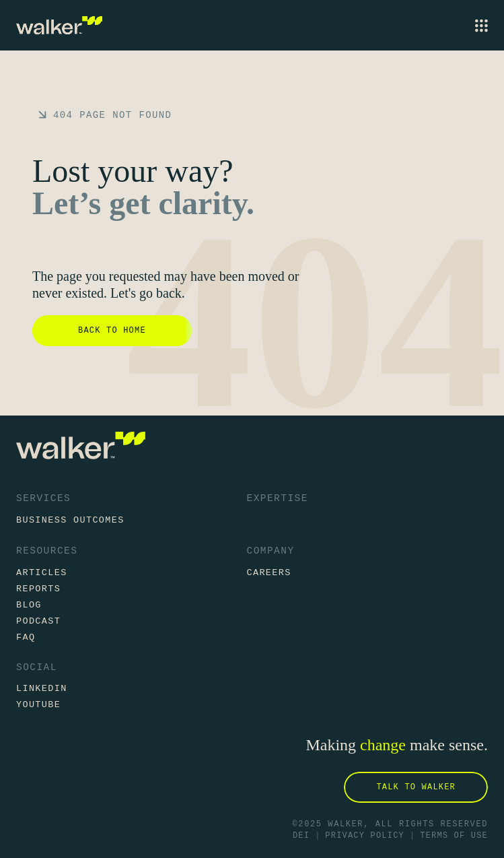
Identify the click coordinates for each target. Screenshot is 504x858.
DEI (301, 836)
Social (37, 668)
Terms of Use (454, 836)
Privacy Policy (365, 836)
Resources (47, 551)
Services (43, 498)
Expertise (278, 498)
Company (271, 551)
